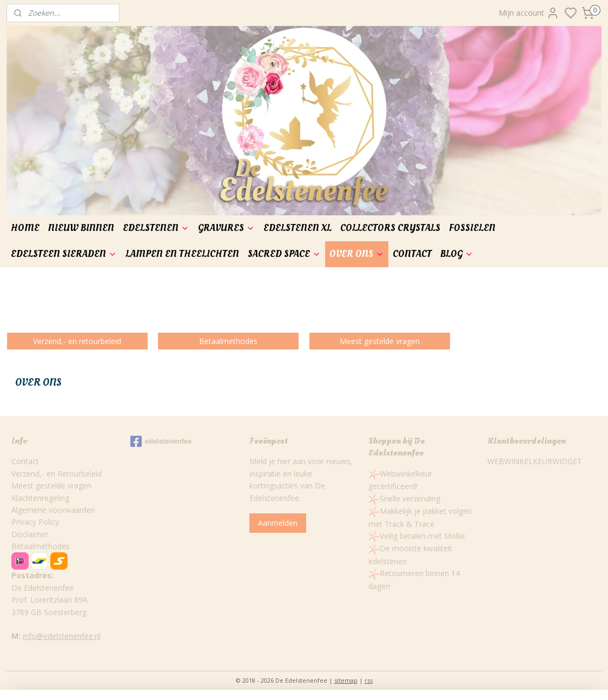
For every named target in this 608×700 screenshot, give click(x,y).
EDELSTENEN (156, 228)
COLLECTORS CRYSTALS (390, 228)
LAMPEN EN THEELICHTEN (182, 254)
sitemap (346, 680)
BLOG (457, 254)
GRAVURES (226, 228)
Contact (25, 461)
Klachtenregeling (40, 498)
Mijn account (529, 13)
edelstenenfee (161, 441)
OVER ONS (357, 254)
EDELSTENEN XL (298, 228)
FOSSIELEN (472, 228)
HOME (25, 228)
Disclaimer (30, 534)
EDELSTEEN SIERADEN (64, 254)
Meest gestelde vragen (51, 486)
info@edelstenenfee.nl (62, 636)
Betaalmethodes (41, 546)
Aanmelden (278, 523)
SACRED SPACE (284, 254)
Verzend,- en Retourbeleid (57, 474)
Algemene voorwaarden (53, 510)
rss (369, 680)
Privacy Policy (35, 522)
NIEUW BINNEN (81, 228)
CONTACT (412, 254)
